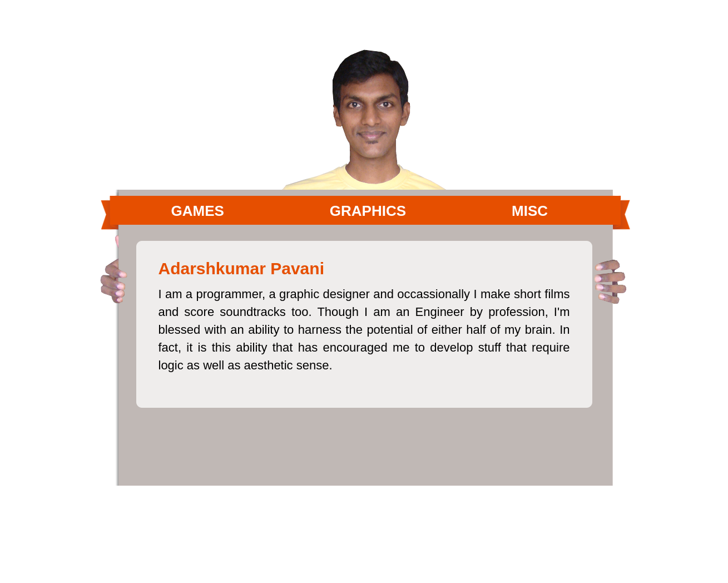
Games (198, 211)
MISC (530, 211)
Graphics (368, 211)
